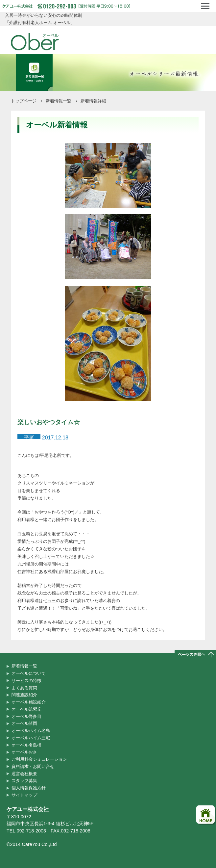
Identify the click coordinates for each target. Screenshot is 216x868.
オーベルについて (29, 673)
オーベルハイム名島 (31, 731)
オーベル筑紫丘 (26, 709)
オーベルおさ (24, 752)
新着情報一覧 (59, 101)
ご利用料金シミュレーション (39, 759)
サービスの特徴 (26, 681)
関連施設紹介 (24, 695)
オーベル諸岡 (24, 723)
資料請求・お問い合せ (33, 766)
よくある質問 (24, 688)
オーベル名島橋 (26, 745)
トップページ (24, 101)
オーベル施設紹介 (29, 702)
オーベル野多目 (26, 716)
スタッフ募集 (24, 781)
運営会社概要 (24, 774)
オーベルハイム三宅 (31, 738)
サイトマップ (24, 795)
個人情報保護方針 (29, 788)
